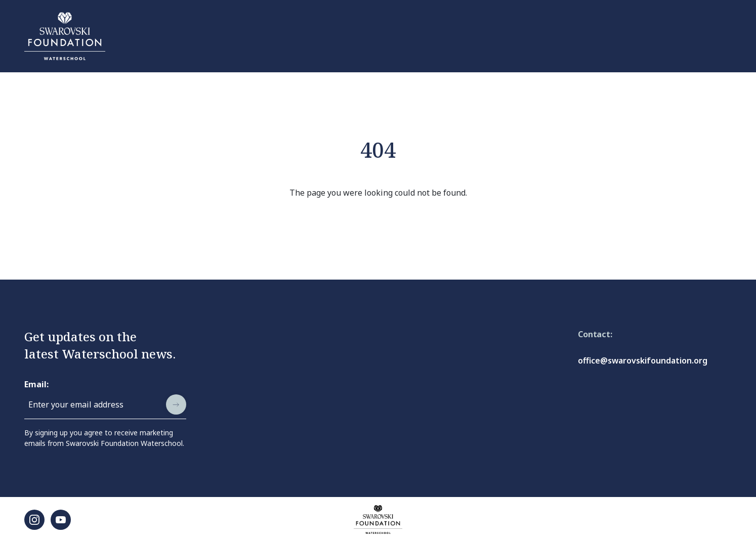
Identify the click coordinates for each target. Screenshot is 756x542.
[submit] (176, 404)
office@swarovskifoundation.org (643, 360)
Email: (36, 384)
